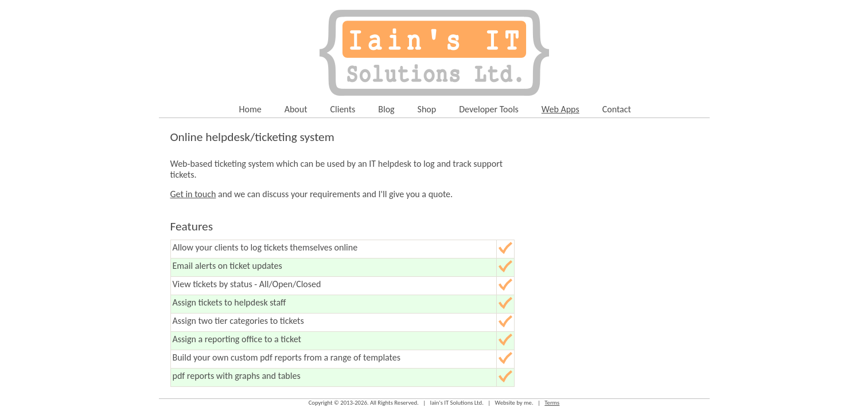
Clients (343, 109)
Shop (427, 109)
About (296, 109)
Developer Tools (489, 109)
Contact (617, 109)
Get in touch (193, 194)
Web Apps (560, 109)
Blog (386, 109)
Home (250, 109)
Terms (552, 403)
